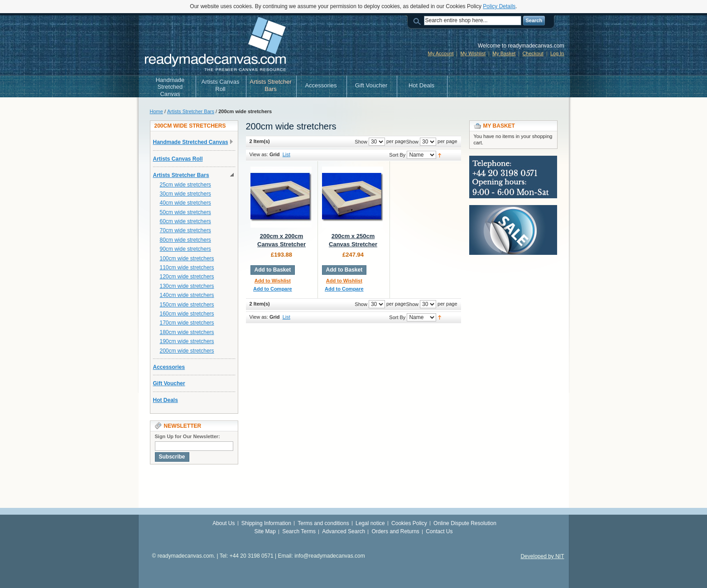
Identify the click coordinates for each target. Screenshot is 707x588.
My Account (441, 53)
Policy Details (499, 6)
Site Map (265, 531)
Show (412, 142)
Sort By (397, 155)
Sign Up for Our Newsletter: (188, 436)
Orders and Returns (395, 531)
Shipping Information (266, 523)
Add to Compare (273, 289)
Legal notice (370, 523)
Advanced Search (344, 531)
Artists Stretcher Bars (191, 111)
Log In (557, 53)
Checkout (533, 53)
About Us (224, 523)
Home (156, 111)
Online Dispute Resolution (465, 523)
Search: (418, 21)
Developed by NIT (542, 556)
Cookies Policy (409, 523)
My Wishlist (473, 53)
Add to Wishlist (273, 281)
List (286, 154)
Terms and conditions (323, 523)
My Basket (504, 53)
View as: (259, 154)
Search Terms (299, 531)
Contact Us (439, 531)
